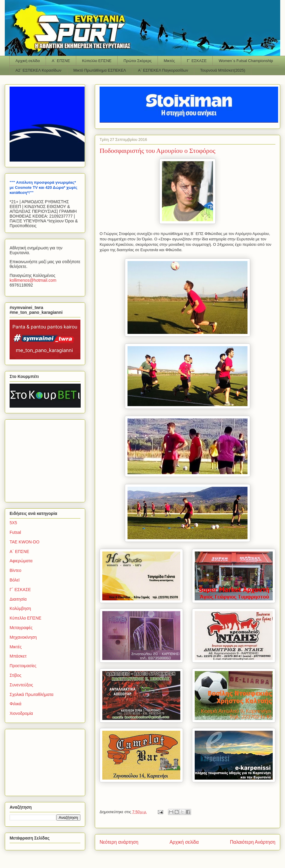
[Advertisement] (47, 459)
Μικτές (169, 61)
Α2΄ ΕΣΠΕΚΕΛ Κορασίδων (39, 70)
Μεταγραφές (21, 628)
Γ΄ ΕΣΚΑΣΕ (197, 61)
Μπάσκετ (18, 656)
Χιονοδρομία (21, 713)
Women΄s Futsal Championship (246, 61)
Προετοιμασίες (23, 666)
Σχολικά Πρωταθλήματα (31, 694)
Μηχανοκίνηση (23, 637)
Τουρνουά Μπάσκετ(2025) (223, 70)
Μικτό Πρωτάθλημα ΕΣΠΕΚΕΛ (100, 70)
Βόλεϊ (15, 580)
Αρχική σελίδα (28, 61)
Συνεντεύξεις (21, 685)
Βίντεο (15, 570)
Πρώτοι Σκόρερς (138, 61)
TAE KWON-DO (24, 542)
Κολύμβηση (20, 608)
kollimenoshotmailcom (33, 280)
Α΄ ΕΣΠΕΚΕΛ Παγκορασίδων (163, 70)
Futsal (15, 532)
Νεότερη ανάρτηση (119, 842)
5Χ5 (13, 523)
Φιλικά (15, 704)
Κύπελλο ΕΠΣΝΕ (97, 61)
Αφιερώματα (21, 561)
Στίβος (15, 675)
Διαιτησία (18, 599)
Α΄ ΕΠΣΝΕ (61, 61)
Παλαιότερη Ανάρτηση (253, 842)
